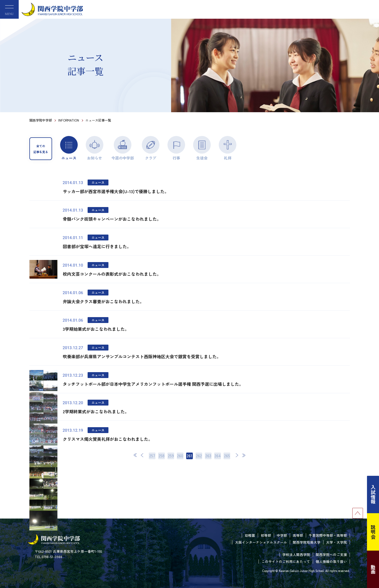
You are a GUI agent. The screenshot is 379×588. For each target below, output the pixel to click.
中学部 (282, 535)
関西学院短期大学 (307, 542)
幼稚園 (250, 535)
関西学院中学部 (41, 120)
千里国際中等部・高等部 (328, 535)
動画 (373, 569)
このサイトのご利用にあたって (286, 561)
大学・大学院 (337, 542)
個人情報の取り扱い (331, 561)
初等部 (266, 535)
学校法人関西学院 (296, 554)
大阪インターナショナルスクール (261, 542)
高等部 (298, 535)
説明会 (373, 532)
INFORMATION (69, 120)
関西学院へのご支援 (331, 554)
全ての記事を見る (41, 149)
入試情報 (373, 494)
